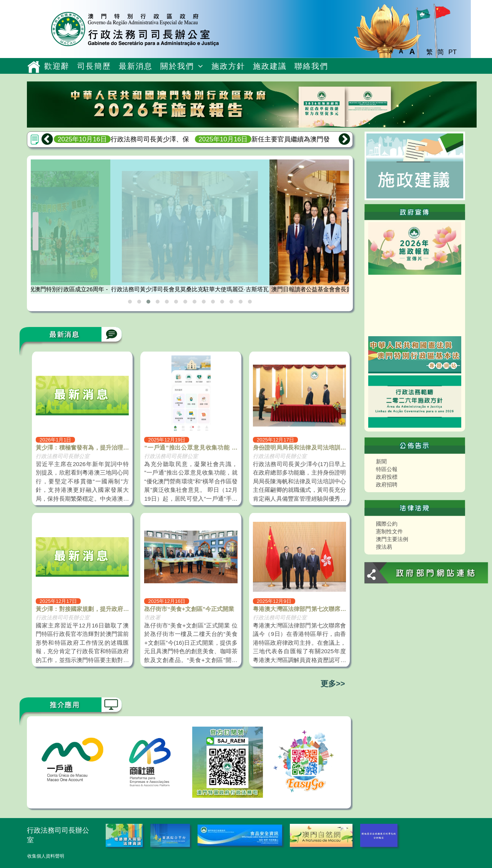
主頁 (34, 67)
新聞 (381, 461)
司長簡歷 (94, 66)
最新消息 (136, 66)
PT (453, 52)
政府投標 (387, 477)
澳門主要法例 (392, 539)
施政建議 (270, 66)
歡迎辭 (57, 66)
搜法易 (384, 547)
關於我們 (177, 66)
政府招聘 (387, 485)
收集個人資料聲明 (46, 856)
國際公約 (387, 524)
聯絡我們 (311, 66)
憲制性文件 (389, 531)
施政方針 (228, 66)
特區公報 (387, 469)
